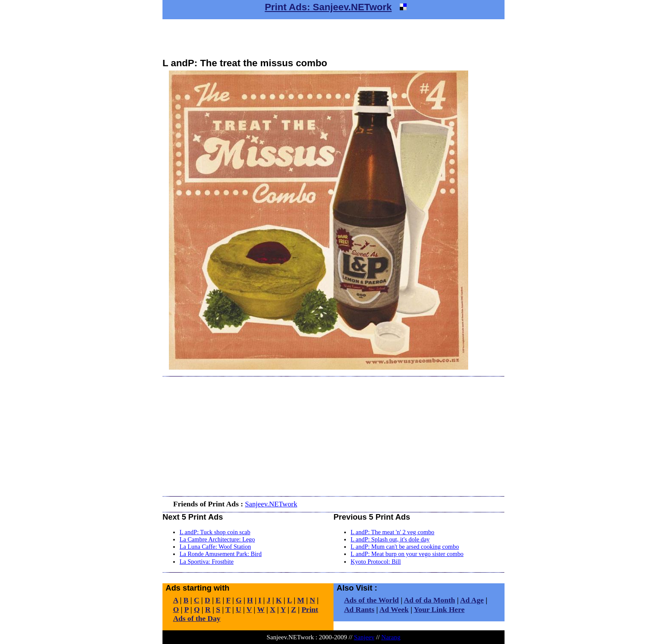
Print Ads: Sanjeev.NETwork (328, 7)
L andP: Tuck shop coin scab (215, 532)
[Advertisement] (333, 38)
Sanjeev (364, 637)
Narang (391, 637)
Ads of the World (372, 600)
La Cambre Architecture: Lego (217, 539)
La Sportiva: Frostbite (207, 562)
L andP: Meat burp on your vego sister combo (407, 554)
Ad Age (472, 600)
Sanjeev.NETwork (271, 504)
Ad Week (394, 609)
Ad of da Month (430, 600)
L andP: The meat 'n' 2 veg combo (393, 532)
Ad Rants (359, 609)
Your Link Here (439, 609)
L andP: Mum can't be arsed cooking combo (405, 547)
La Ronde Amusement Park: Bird (221, 554)
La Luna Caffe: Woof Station (215, 547)
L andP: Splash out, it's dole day (390, 539)
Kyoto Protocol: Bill (376, 562)
